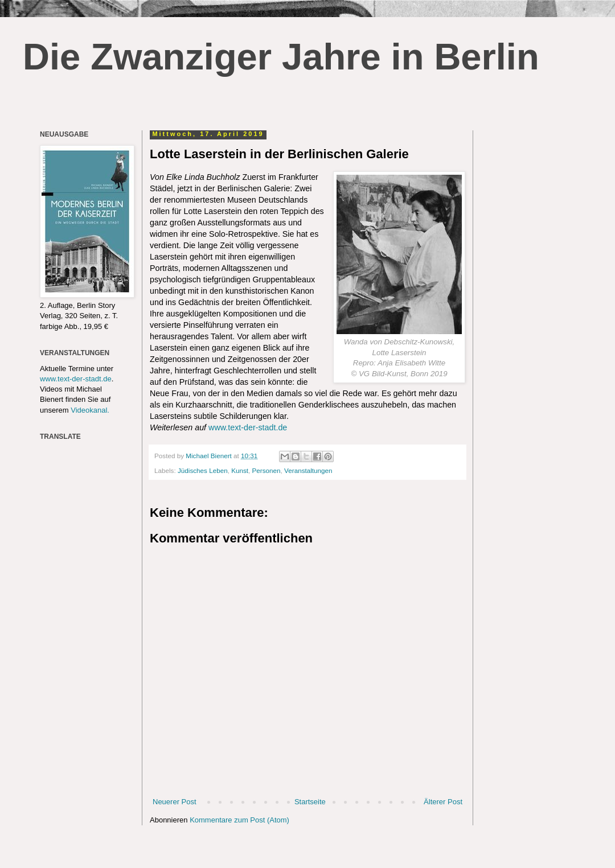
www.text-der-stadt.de (248, 427)
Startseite (310, 802)
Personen (266, 470)
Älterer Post (443, 802)
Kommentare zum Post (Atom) (239, 820)
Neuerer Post (175, 802)
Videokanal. (90, 410)
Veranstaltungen (308, 470)
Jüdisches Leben (203, 470)
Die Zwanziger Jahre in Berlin (281, 57)
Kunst (240, 470)
